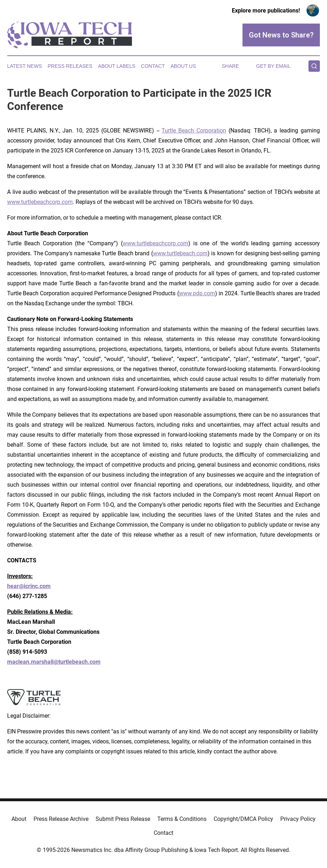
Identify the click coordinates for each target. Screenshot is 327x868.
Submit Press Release (123, 819)
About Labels (117, 66)
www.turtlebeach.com (180, 253)
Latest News (25, 66)
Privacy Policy (298, 819)
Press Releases (70, 66)
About (19, 819)
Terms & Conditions (182, 819)
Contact (153, 66)
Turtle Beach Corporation (194, 131)
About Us (183, 66)
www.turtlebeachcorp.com (40, 202)
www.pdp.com (197, 293)
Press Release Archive (61, 819)
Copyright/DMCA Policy (243, 819)
